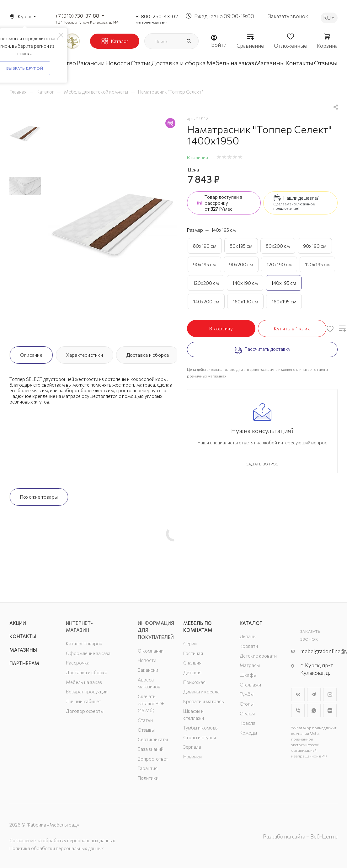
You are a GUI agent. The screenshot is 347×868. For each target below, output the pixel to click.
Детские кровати (258, 656)
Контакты (23, 636)
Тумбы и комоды (201, 728)
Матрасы (250, 665)
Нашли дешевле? (301, 198)
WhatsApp (314, 711)
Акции (18, 623)
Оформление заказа (88, 653)
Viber (298, 711)
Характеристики (85, 355)
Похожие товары (39, 497)
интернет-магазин (152, 22)
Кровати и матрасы (204, 701)
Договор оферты (85, 711)
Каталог (251, 623)
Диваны (248, 636)
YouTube (330, 694)
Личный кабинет (83, 701)
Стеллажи (250, 685)
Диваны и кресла (201, 692)
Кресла (248, 723)
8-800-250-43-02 (157, 16)
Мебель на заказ (84, 682)
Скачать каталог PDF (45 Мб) (151, 703)
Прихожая (194, 682)
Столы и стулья (200, 737)
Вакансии (148, 670)
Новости (147, 660)
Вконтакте (298, 694)
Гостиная (193, 653)
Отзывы (146, 730)
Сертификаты (153, 739)
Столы (247, 704)
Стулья (247, 713)
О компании (151, 651)
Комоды (248, 733)
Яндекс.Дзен (330, 711)
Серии (190, 643)
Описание (31, 355)
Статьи (145, 720)
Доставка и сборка (148, 355)
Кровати (249, 646)
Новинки (192, 757)
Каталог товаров (84, 643)
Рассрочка (78, 663)
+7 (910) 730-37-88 (77, 16)
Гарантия (148, 768)
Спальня (192, 663)
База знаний (151, 749)
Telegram (314, 694)
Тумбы (247, 694)
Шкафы (248, 675)
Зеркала (192, 747)
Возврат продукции (87, 692)
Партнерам (24, 663)
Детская (192, 672)
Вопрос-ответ (153, 759)
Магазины (23, 650)
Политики (148, 778)
